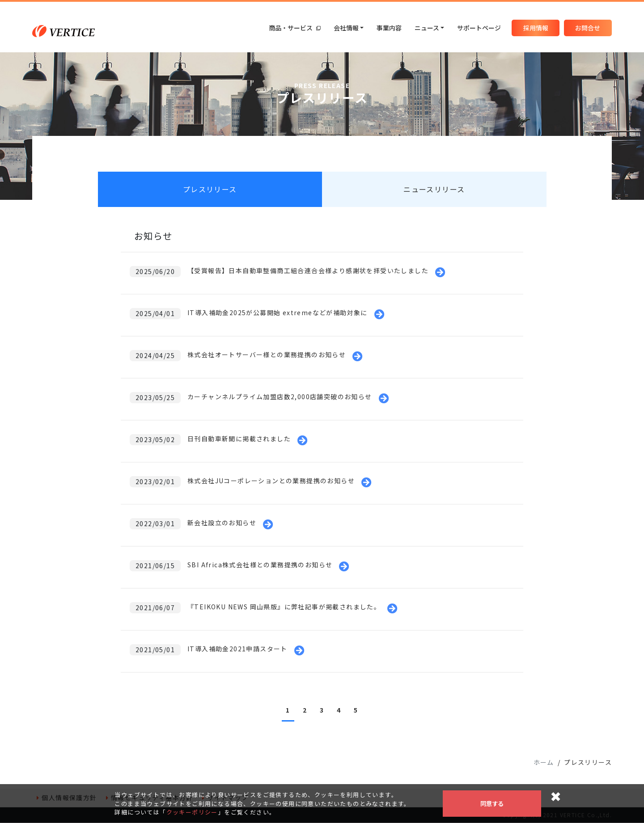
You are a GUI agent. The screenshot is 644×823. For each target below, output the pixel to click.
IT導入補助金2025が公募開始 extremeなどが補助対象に (278, 313)
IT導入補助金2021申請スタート (237, 649)
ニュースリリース (434, 190)
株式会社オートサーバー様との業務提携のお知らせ (267, 355)
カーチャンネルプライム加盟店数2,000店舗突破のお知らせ (280, 397)
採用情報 (536, 28)
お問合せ (588, 28)
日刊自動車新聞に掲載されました (239, 439)
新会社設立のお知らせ (222, 523)
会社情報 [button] (346, 28)
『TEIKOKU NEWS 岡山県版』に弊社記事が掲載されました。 (284, 607)
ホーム (544, 763)
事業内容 (389, 28)
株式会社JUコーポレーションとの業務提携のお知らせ (271, 481)
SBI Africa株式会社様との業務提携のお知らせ (260, 565)
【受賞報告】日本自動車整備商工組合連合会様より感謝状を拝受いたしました (308, 271)
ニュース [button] (427, 28)
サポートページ (479, 28)
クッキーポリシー (192, 812)
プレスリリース (210, 190)
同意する (492, 804)
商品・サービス (295, 28)
